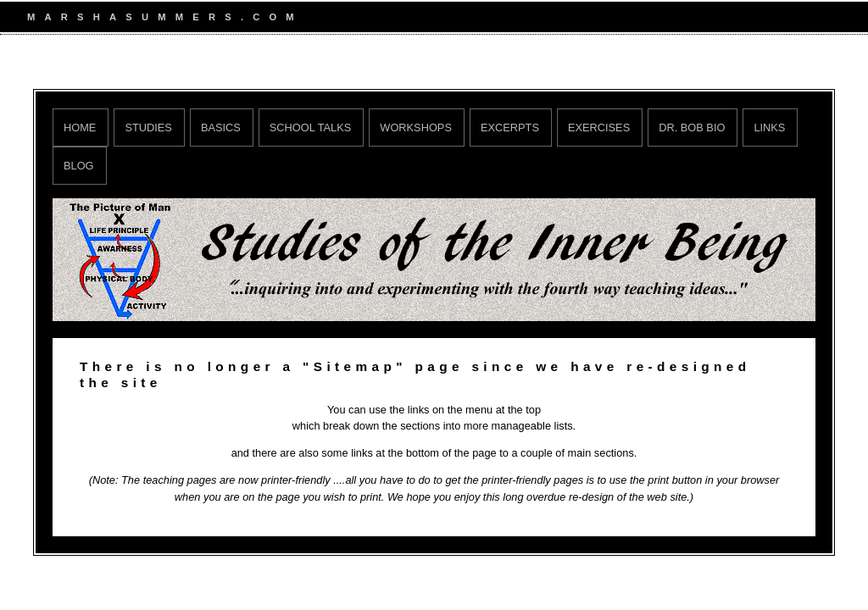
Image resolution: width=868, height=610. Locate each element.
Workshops (416, 128)
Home (80, 128)
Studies (148, 128)
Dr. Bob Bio (692, 128)
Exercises (599, 128)
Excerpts (510, 128)
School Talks (310, 128)
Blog (79, 166)
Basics (221, 128)
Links (769, 128)
